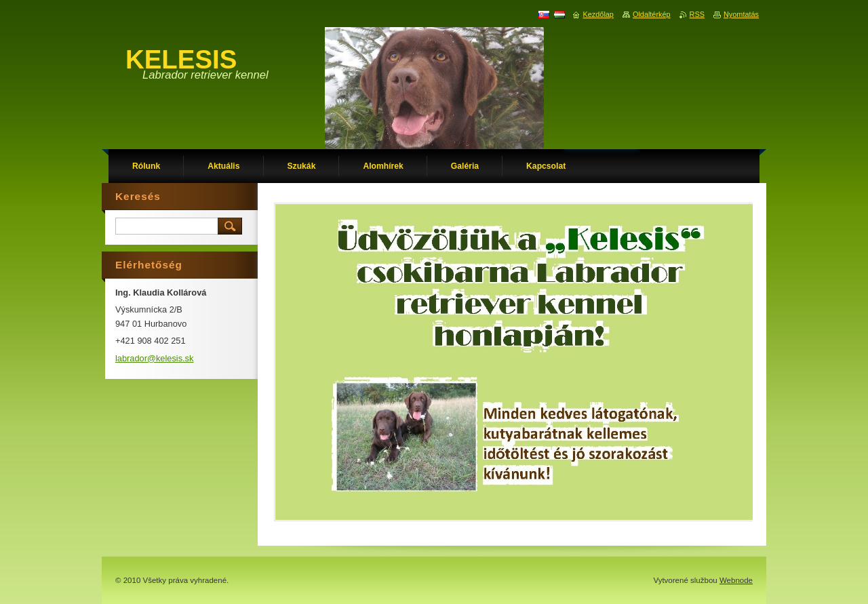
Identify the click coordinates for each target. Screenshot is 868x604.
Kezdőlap (598, 14)
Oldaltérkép (652, 14)
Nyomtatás (741, 14)
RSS (697, 14)
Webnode (736, 580)
